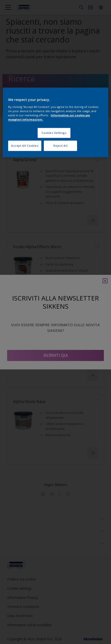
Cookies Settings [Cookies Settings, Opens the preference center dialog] (54, 133)
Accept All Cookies (25, 146)
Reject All (60, 146)
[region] (55, 122)
